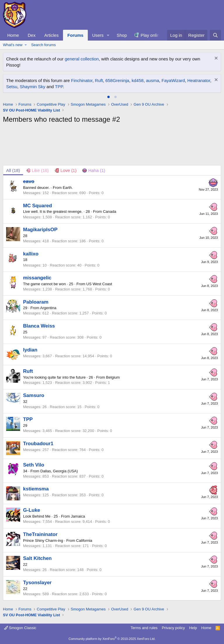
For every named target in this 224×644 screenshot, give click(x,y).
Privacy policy (173, 628)
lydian (30, 350)
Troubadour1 (38, 444)
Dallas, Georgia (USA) (59, 471)
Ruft (99, 80)
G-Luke (32, 510)
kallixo (31, 254)
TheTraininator (40, 534)
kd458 (138, 80)
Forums (75, 35)
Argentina (48, 308)
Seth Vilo (34, 465)
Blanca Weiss (39, 326)
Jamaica (78, 516)
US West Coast (99, 284)
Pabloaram (36, 302)
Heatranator (199, 80)
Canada (110, 212)
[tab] (108, 97)
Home (13, 35)
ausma (152, 80)
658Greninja (117, 80)
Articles (51, 35)
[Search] (215, 35)
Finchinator (82, 80)
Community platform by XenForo (112, 639)
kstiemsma (36, 489)
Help (193, 628)
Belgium (113, 377)
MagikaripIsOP (40, 230)
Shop (122, 35)
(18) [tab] (13, 170)
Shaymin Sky (33, 87)
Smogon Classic (20, 628)
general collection (82, 59)
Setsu (12, 87)
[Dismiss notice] (215, 59)
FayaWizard (173, 80)
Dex (32, 35)
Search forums (44, 45)
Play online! (152, 35)
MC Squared (37, 206)
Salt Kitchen (37, 558)
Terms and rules (144, 628)
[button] (108, 35)
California (84, 541)
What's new (13, 45)
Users (98, 35)
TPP (59, 87)
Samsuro (34, 395)
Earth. (68, 188)
